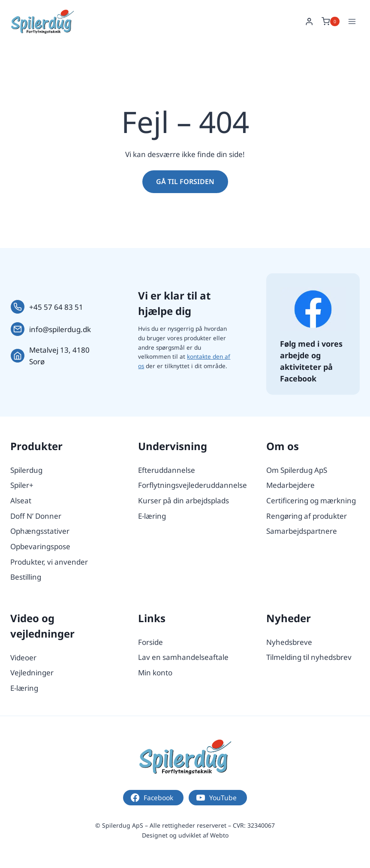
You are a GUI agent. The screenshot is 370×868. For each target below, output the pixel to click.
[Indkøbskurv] (331, 21)
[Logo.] (185, 757)
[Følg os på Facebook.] (313, 309)
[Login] (309, 22)
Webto (219, 835)
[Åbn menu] (352, 21)
